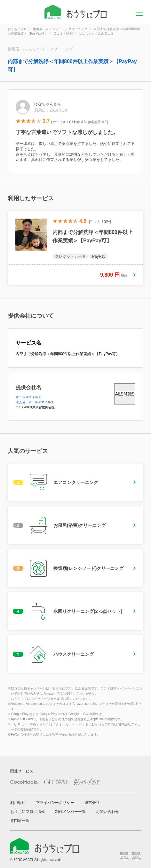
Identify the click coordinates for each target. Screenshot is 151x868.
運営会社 (92, 803)
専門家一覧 (20, 821)
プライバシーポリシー (55, 803)
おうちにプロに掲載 (28, 812)
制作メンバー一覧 (70, 812)
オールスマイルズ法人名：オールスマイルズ (35, 400)
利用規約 (18, 803)
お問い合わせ (107, 812)
